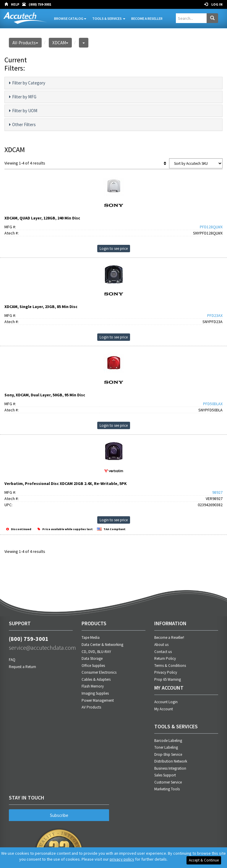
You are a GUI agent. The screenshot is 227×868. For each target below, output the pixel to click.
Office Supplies (93, 666)
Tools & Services (109, 18)
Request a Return (22, 667)
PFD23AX (215, 315)
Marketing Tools (167, 789)
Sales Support (165, 775)
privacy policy (122, 859)
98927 (217, 492)
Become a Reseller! (169, 637)
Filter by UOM (23, 111)
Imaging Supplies (95, 693)
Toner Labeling (166, 747)
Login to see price (114, 249)
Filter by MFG (23, 97)
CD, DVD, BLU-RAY (96, 652)
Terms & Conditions (170, 666)
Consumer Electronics (99, 672)
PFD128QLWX (211, 227)
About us (161, 645)
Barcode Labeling (168, 741)
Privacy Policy (166, 672)
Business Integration (170, 768)
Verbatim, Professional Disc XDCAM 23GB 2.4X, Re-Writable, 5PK (66, 483)
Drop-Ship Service (168, 754)
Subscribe (59, 815)
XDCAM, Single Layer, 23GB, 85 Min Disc (41, 307)
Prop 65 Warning (168, 679)
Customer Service (168, 782)
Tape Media (91, 637)
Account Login (166, 702)
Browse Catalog (70, 18)
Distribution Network (171, 761)
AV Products (91, 707)
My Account (164, 709)
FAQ (12, 660)
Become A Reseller (147, 18)
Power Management (98, 700)
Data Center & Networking (102, 645)
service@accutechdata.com (41, 648)
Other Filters (22, 125)
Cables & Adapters (96, 679)
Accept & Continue (204, 860)
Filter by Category (27, 83)
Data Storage (92, 658)
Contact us (163, 652)
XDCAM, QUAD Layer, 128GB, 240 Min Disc (42, 218)
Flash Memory (93, 686)
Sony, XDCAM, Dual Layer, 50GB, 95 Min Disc (45, 395)
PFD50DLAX (213, 404)
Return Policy (165, 658)
